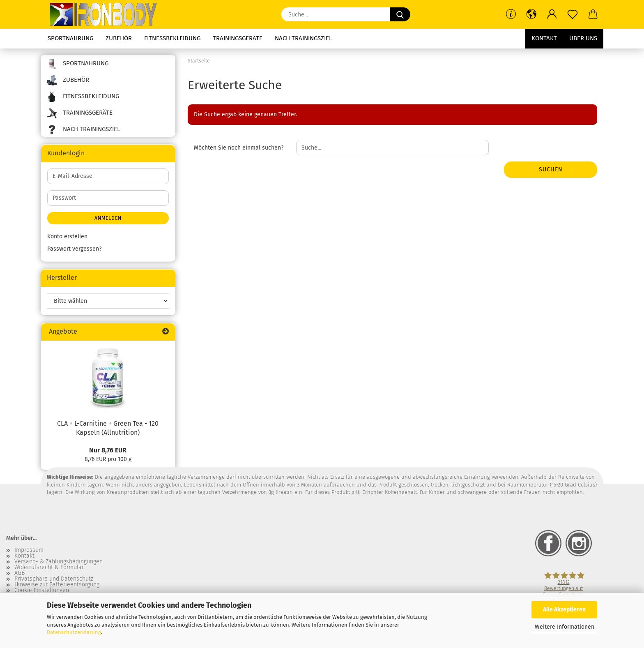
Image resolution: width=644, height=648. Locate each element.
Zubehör (119, 38)
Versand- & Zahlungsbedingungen (59, 562)
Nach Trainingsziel (303, 38)
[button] (531, 14)
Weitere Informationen (565, 627)
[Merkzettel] (573, 14)
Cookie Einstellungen (42, 590)
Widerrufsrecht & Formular (49, 567)
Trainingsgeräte (238, 38)
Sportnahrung (70, 38)
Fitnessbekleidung (172, 38)
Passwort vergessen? (74, 249)
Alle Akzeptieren (564, 610)
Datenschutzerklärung (74, 632)
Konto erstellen (67, 236)
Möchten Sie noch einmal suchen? (239, 148)
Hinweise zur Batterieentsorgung (57, 585)
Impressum (29, 550)
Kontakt (544, 38)
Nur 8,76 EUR (108, 450)
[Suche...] (400, 14)
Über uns (583, 38)
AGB (20, 573)
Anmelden (108, 218)
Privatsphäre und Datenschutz (54, 579)
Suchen (551, 169)
